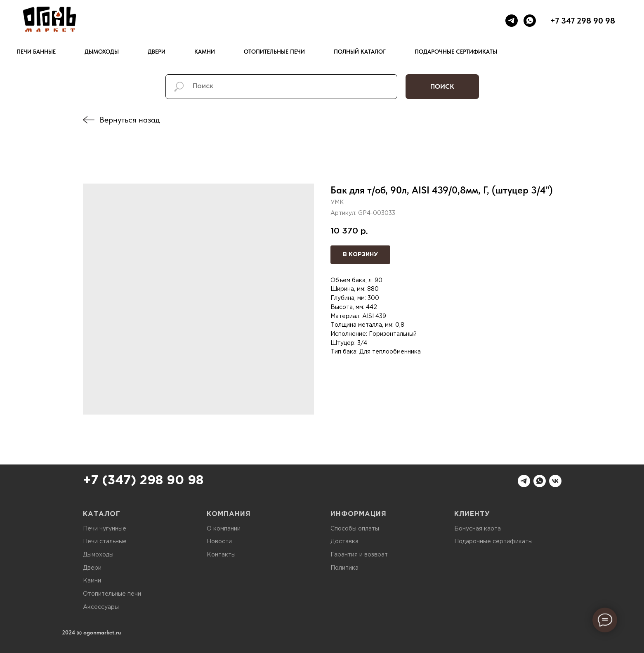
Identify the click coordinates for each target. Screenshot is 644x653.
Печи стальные (105, 542)
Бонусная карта (478, 529)
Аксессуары (101, 607)
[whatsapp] (530, 21)
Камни (205, 52)
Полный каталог (360, 52)
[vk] (555, 481)
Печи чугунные (105, 529)
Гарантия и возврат (359, 555)
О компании (224, 529)
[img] (89, 120)
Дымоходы (102, 52)
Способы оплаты (355, 529)
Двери (157, 52)
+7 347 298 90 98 (583, 21)
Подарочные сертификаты (456, 52)
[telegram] (512, 21)
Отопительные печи (274, 52)
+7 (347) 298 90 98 (143, 481)
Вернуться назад (130, 120)
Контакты (221, 555)
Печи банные (36, 52)
